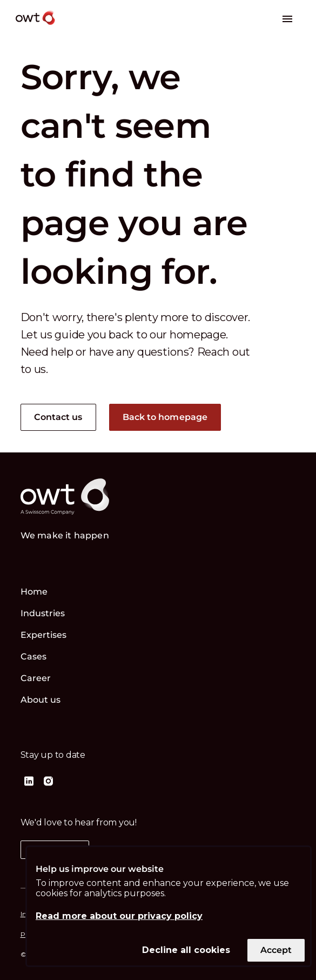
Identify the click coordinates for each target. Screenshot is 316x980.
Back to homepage (165, 417)
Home (34, 592)
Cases (34, 656)
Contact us (58, 417)
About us (41, 700)
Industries (43, 613)
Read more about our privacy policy (119, 916)
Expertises (44, 635)
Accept (276, 950)
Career (36, 678)
